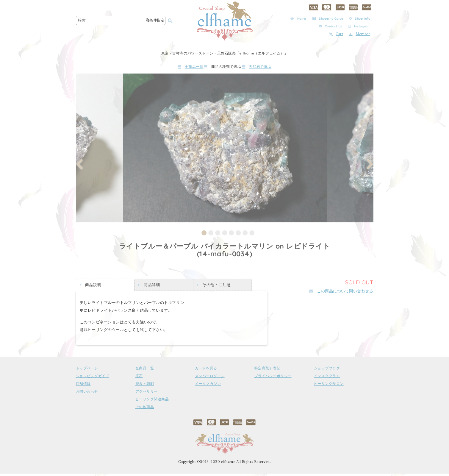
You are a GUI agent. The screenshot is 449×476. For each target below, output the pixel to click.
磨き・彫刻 (145, 386)
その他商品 (145, 409)
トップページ (87, 371)
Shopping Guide (328, 19)
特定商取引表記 (267, 371)
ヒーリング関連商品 (152, 402)
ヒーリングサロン (329, 386)
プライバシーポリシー (273, 378)
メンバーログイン (210, 378)
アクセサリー (147, 394)
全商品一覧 (173, 68)
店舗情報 (83, 386)
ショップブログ (327, 371)
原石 (139, 378)
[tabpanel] (225, 150)
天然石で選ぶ (273, 68)
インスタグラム (327, 378)
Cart (336, 34)
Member (360, 34)
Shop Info (360, 19)
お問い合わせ (87, 394)
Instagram (359, 26)
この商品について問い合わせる (341, 293)
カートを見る (206, 371)
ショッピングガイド (93, 378)
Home (298, 19)
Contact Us (330, 26)
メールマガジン (208, 386)
